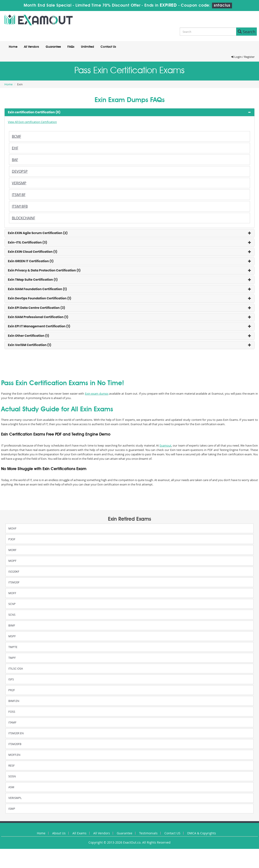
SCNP (12, 604)
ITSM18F (19, 195)
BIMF (12, 625)
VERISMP (19, 183)
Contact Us (108, 47)
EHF (15, 148)
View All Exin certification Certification (32, 122)
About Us (59, 833)
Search (246, 32)
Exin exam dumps (97, 394)
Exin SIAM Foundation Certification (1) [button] (37, 289)
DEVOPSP (20, 171)
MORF (12, 550)
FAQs (71, 47)
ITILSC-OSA (16, 668)
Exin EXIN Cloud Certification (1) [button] (33, 252)
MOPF (12, 561)
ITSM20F (14, 582)
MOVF (12, 528)
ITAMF (12, 722)
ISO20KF (14, 571)
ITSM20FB (15, 744)
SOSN (12, 776)
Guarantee (53, 47)
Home (13, 47)
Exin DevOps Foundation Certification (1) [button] (40, 298)
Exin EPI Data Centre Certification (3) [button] (37, 308)
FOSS (12, 712)
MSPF (12, 636)
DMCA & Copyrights (202, 833)
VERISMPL (15, 798)
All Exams (79, 833)
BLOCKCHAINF (23, 218)
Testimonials (148, 833)
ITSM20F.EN (16, 733)
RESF (12, 765)
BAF (15, 160)
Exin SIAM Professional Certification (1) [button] (38, 317)
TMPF (12, 658)
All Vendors (31, 47)
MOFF (12, 593)
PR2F (12, 690)
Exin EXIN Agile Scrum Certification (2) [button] (38, 233)
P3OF (12, 539)
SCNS (12, 615)
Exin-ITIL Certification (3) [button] (28, 242)
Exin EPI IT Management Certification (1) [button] (39, 326)
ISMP (12, 809)
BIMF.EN (14, 701)
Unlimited (87, 47)
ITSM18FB (20, 206)
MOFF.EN (14, 755)
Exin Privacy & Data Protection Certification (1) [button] (44, 270)
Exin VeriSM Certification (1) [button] (30, 345)
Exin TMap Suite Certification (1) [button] (33, 280)
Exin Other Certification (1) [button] (29, 336)
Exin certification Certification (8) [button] (34, 112)
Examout (165, 445)
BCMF (16, 136)
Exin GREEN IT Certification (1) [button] (31, 261)
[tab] (129, 112)
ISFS (11, 679)
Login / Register (243, 57)
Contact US (172, 833)
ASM (11, 787)
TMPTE (13, 647)
